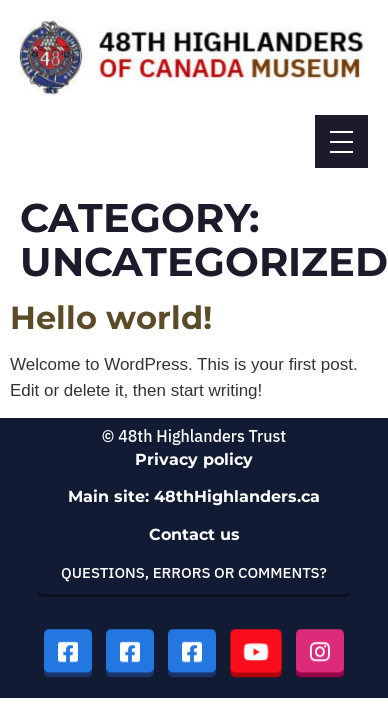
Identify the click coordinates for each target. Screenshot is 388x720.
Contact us (194, 534)
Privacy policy (194, 459)
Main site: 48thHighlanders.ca (194, 496)
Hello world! (111, 317)
